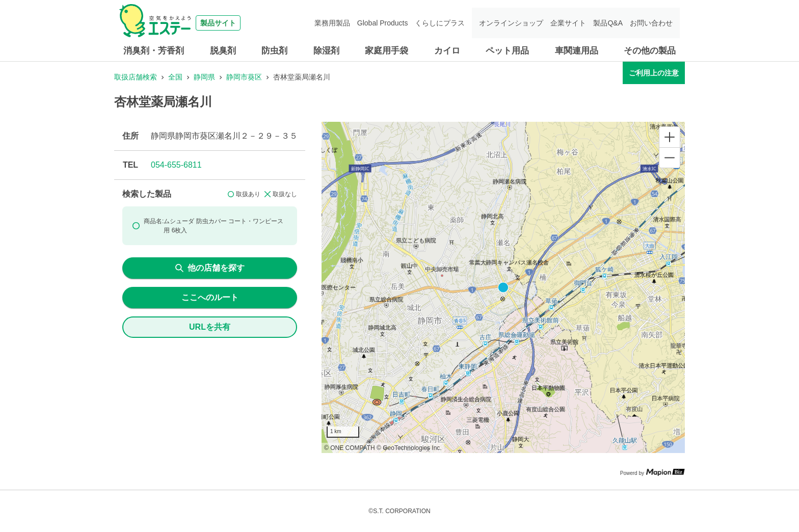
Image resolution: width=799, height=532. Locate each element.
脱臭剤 (223, 51)
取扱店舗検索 (136, 77)
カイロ (447, 51)
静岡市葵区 (244, 77)
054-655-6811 (176, 165)
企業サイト (568, 23)
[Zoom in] (670, 137)
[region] (503, 287)
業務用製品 (332, 23)
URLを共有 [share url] (210, 327)
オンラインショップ (511, 23)
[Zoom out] (670, 157)
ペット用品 (507, 51)
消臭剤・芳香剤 (154, 51)
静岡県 (204, 77)
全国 (175, 77)
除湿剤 (326, 51)
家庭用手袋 (387, 51)
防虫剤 (274, 51)
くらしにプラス (440, 23)
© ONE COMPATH (350, 448)
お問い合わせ (651, 23)
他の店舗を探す (210, 268)
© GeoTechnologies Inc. (409, 448)
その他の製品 (650, 51)
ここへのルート (210, 297)
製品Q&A (608, 23)
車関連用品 (577, 51)
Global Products (383, 23)
